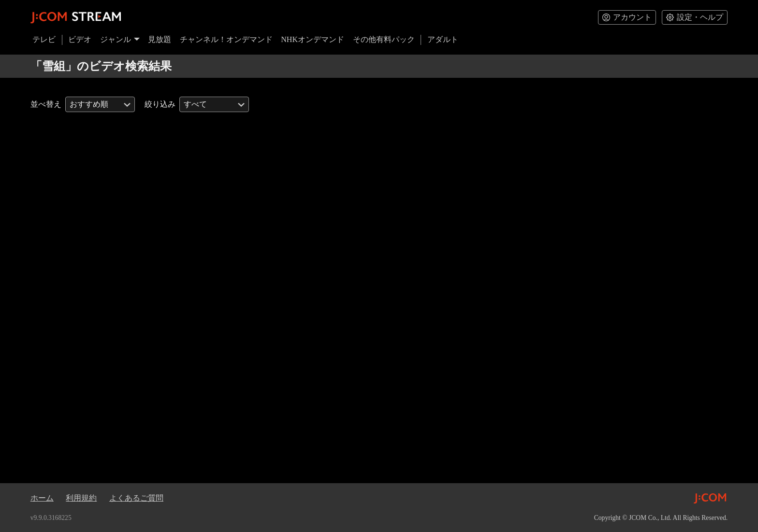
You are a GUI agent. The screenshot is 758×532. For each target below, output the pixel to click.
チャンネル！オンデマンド (226, 39)
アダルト (443, 39)
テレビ (44, 39)
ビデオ (80, 39)
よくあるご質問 (136, 498)
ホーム (42, 498)
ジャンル (120, 39)
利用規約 (81, 498)
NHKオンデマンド (313, 39)
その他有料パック (384, 39)
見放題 (160, 39)
